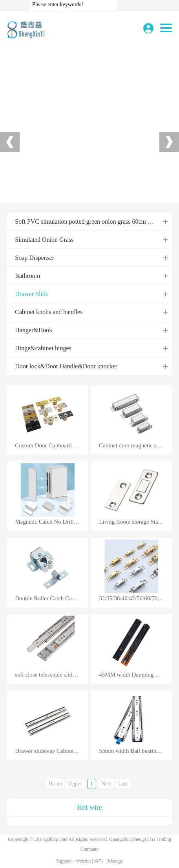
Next (107, 784)
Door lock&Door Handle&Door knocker (66, 366)
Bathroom (27, 276)
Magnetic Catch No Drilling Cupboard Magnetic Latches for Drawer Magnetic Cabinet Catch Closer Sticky (51, 522)
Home (55, 784)
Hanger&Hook (34, 330)
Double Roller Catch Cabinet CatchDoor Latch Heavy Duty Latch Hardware (51, 599)
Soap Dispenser (35, 258)
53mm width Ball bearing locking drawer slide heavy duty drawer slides (135, 751)
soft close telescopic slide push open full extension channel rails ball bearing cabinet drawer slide (51, 675)
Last (123, 784)
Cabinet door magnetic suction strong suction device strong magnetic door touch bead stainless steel (135, 446)
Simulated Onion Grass (44, 240)
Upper (75, 784)
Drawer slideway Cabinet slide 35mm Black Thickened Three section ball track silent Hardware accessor (51, 751)
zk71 (99, 861)
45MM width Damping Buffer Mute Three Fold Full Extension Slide (135, 675)
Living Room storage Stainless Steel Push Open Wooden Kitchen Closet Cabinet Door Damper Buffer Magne (135, 522)
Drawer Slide (32, 294)
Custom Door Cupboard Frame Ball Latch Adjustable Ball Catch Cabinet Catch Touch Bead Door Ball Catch (51, 446)
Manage (115, 861)
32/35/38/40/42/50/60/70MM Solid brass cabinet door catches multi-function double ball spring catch (135, 599)
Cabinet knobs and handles (49, 312)
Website (83, 861)
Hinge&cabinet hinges (43, 348)
